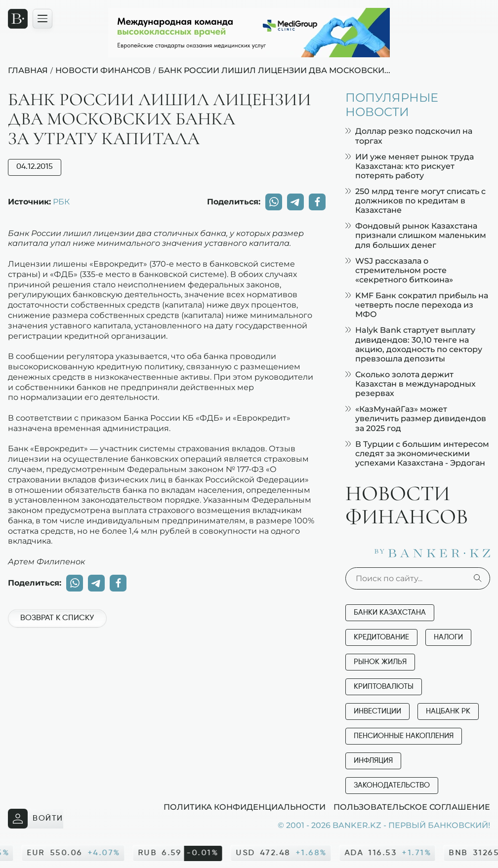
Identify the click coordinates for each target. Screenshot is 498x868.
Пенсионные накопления (404, 736)
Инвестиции (377, 711)
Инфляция (373, 761)
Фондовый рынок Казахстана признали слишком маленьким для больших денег (416, 235)
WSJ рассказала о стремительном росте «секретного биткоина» (399, 270)
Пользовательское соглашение (412, 807)
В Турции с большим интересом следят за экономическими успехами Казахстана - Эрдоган (417, 454)
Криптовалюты (384, 687)
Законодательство (392, 785)
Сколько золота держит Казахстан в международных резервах (411, 384)
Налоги (448, 637)
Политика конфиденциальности (245, 807)
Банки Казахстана (390, 612)
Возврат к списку (57, 618)
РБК (61, 201)
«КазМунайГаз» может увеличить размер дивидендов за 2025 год (416, 418)
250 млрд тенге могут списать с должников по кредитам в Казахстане (415, 201)
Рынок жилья (380, 662)
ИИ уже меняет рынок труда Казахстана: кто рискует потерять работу (410, 166)
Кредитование (381, 637)
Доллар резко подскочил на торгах (409, 136)
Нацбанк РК (448, 711)
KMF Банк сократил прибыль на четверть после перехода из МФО (417, 305)
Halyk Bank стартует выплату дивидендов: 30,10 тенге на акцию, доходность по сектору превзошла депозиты (414, 344)
